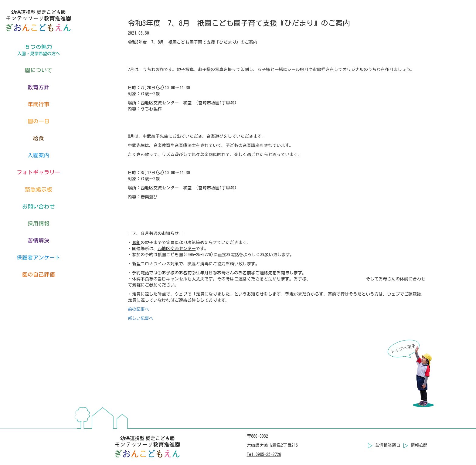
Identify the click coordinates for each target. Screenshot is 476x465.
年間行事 (39, 104)
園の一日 (39, 121)
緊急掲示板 (39, 190)
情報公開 (419, 445)
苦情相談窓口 (388, 445)
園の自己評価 (39, 275)
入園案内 (39, 155)
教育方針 (39, 87)
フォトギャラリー (39, 172)
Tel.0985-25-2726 (264, 454)
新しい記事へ (141, 318)
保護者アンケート (39, 258)
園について (39, 70)
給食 (39, 138)
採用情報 (39, 224)
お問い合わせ (39, 207)
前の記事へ (138, 309)
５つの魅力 (38, 51)
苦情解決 (39, 241)
